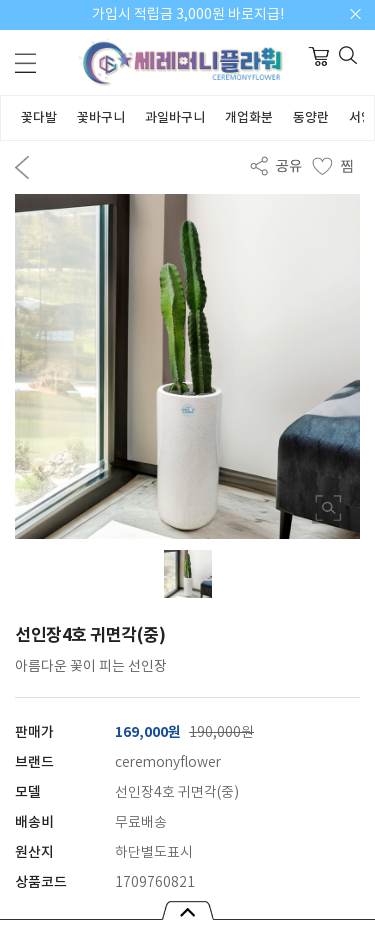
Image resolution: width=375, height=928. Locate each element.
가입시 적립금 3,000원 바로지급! (188, 15)
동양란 (311, 118)
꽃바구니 (101, 118)
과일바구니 (175, 118)
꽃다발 (39, 118)
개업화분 (249, 118)
